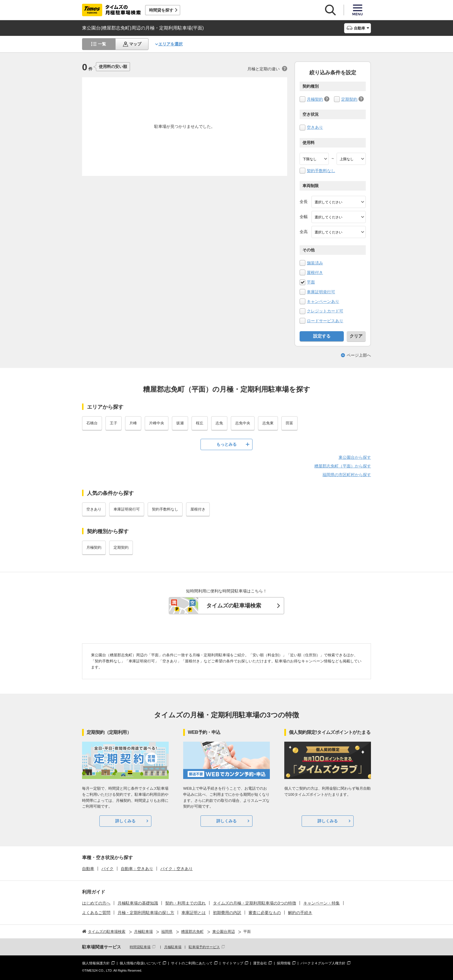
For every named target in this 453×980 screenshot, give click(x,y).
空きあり (315, 127)
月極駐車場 (173, 947)
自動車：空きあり (137, 869)
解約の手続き (300, 913)
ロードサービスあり (325, 321)
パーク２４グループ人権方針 (323, 963)
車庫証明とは (194, 913)
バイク (107, 869)
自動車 (88, 869)
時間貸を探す (161, 10)
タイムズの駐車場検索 (234, 606)
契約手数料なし (321, 171)
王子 (114, 423)
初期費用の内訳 (227, 913)
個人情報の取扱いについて (140, 963)
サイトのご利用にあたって (192, 963)
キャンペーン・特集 (322, 903)
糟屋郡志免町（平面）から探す (343, 466)
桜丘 (200, 423)
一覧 (102, 44)
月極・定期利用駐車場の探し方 (146, 913)
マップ (135, 44)
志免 (219, 423)
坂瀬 (180, 423)
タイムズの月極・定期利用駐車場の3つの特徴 (255, 903)
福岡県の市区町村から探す (347, 475)
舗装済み (315, 263)
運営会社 (260, 963)
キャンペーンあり (323, 301)
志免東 (268, 423)
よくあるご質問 (96, 913)
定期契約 (349, 99)
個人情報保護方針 (96, 963)
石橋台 (92, 423)
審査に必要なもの (265, 913)
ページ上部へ (359, 355)
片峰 (133, 423)
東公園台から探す (355, 457)
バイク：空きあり (177, 869)
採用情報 (284, 963)
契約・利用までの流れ (185, 903)
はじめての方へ (96, 903)
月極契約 (315, 99)
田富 (289, 423)
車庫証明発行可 (321, 292)
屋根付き (315, 272)
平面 (311, 282)
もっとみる (226, 444)
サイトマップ (233, 963)
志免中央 (243, 423)
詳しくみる (125, 821)
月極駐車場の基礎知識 (138, 903)
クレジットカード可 (325, 311)
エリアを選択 (170, 44)
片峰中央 (157, 423)
